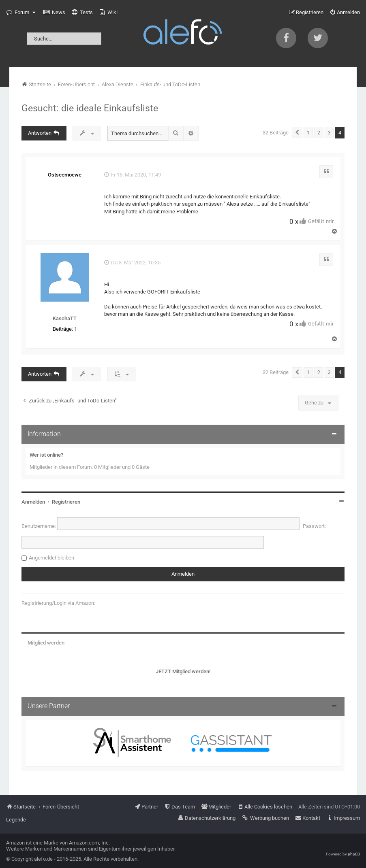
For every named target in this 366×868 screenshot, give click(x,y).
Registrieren (66, 502)
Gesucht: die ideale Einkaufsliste (90, 108)
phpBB (354, 854)
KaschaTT (65, 318)
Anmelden (33, 502)
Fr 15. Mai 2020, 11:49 (133, 175)
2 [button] (319, 133)
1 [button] (308, 133)
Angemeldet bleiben (51, 558)
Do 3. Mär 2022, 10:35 (132, 263)
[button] (297, 133)
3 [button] (329, 133)
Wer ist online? (46, 455)
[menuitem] (54, 13)
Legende (16, 820)
